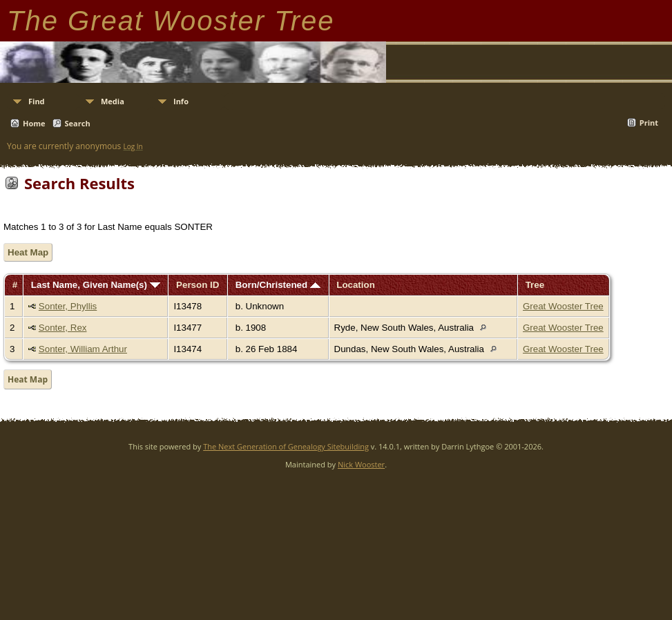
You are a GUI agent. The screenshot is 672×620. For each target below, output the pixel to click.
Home (34, 123)
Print (649, 123)
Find (37, 101)
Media (113, 101)
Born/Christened (278, 285)
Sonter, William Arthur (83, 349)
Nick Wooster (361, 464)
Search (78, 123)
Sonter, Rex (63, 328)
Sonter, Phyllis (68, 306)
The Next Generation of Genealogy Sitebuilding (286, 446)
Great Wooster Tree (563, 306)
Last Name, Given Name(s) (96, 285)
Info (181, 101)
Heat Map (28, 252)
